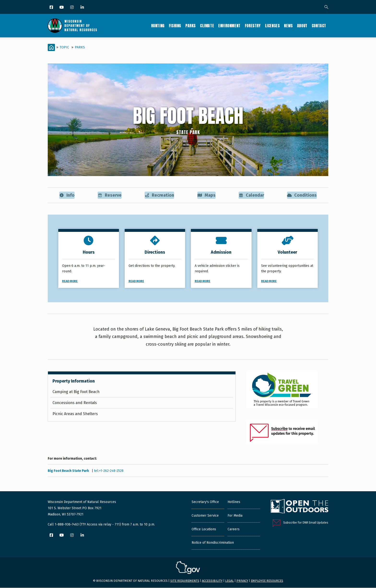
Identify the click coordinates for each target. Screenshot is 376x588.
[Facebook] (52, 8)
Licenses (272, 26)
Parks (191, 26)
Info (67, 195)
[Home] (51, 47)
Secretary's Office (205, 502)
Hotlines (234, 502)
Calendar (251, 195)
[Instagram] (72, 8)
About (302, 26)
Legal (229, 581)
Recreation (159, 195)
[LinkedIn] (83, 8)
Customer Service (205, 516)
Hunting (158, 26)
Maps (206, 195)
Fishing (175, 26)
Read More (70, 281)
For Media (235, 516)
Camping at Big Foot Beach (76, 392)
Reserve (109, 195)
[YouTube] (62, 8)
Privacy (242, 581)
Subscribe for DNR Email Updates (306, 523)
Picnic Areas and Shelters (75, 414)
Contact (319, 26)
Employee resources (267, 581)
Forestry (253, 26)
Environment (229, 26)
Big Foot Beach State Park (69, 471)
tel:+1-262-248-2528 (109, 471)
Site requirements (185, 581)
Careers (234, 530)
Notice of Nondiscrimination (213, 543)
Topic (64, 47)
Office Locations (204, 530)
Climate (207, 26)
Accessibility (212, 581)
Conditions (302, 195)
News (288, 26)
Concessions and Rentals (75, 403)
